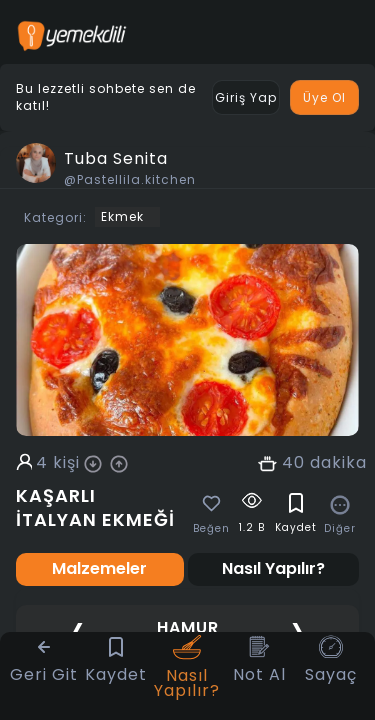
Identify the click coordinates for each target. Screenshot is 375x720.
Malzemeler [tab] (99, 568)
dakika (338, 463)
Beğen (211, 529)
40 (293, 463)
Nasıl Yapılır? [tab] (273, 568)
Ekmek (122, 216)
